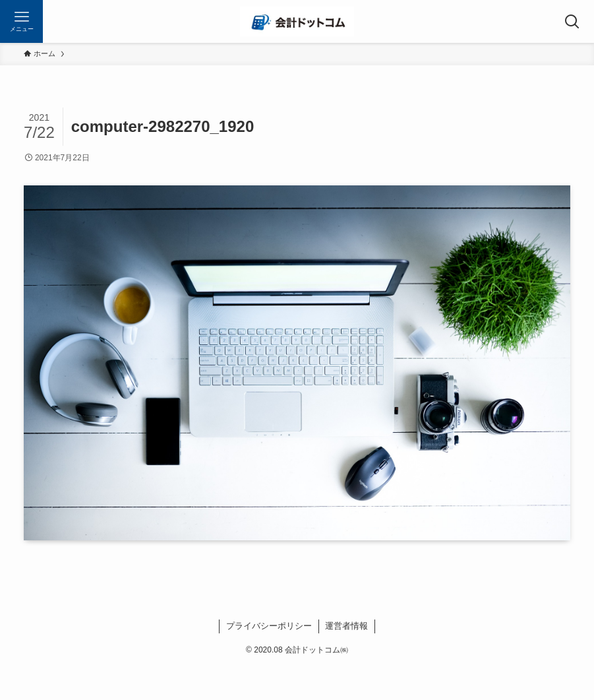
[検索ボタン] (573, 21)
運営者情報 (346, 626)
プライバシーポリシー (269, 626)
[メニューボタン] (21, 21)
